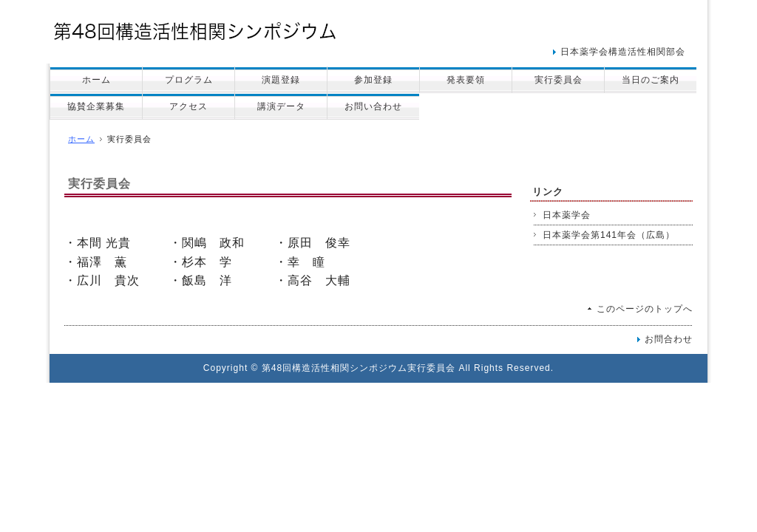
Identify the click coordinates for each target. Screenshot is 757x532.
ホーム (96, 80)
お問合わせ (669, 339)
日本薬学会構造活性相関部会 (623, 52)
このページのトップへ (645, 309)
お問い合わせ (373, 106)
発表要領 (466, 80)
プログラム (189, 80)
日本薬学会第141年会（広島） (609, 235)
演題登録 (281, 80)
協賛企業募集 (96, 106)
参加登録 (373, 80)
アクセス (189, 106)
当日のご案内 (651, 80)
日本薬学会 (567, 215)
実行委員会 (559, 80)
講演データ (281, 106)
